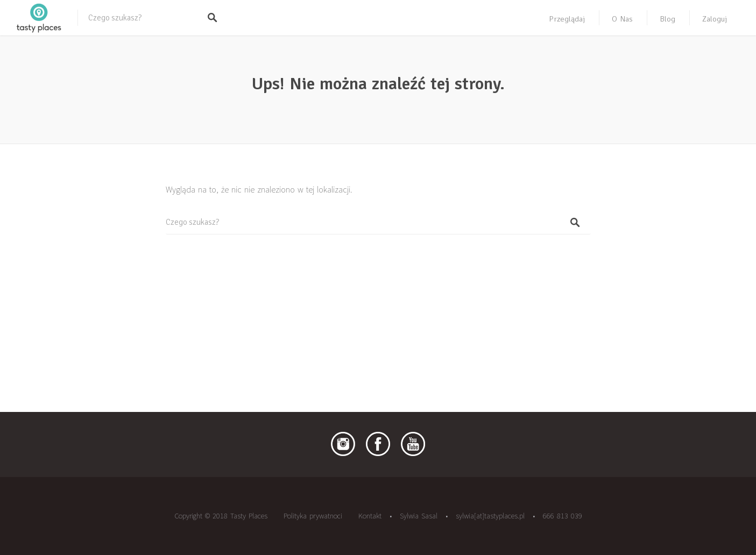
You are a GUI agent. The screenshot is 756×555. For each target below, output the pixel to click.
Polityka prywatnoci (313, 516)
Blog (667, 19)
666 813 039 (563, 516)
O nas (622, 19)
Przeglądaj (567, 19)
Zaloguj (715, 19)
